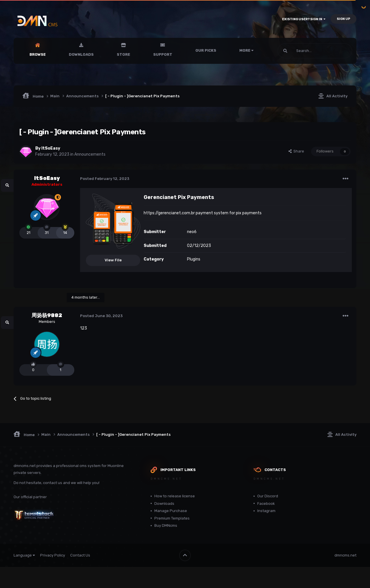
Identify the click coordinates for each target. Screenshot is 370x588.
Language (24, 555)
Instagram (266, 511)
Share (296, 151)
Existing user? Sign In (304, 19)
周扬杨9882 (47, 315)
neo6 (192, 232)
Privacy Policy (53, 555)
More (246, 50)
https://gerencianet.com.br (169, 213)
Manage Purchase (171, 511)
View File (113, 260)
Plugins (194, 259)
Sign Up (344, 19)
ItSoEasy (51, 148)
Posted (105, 179)
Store (123, 54)
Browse (38, 54)
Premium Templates (172, 518)
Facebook (266, 504)
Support (163, 54)
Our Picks (206, 50)
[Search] (301, 51)
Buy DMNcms (166, 525)
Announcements (90, 154)
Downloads (81, 54)
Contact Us (80, 555)
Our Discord (268, 496)
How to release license (175, 496)
